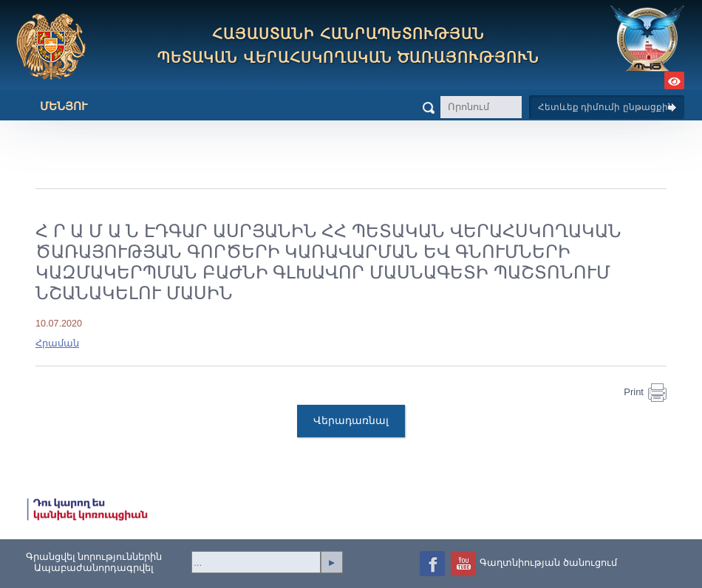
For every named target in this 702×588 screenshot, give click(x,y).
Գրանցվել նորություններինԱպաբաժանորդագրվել (94, 562)
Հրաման (57, 343)
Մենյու (52, 106)
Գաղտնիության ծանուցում (548, 563)
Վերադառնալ (351, 420)
